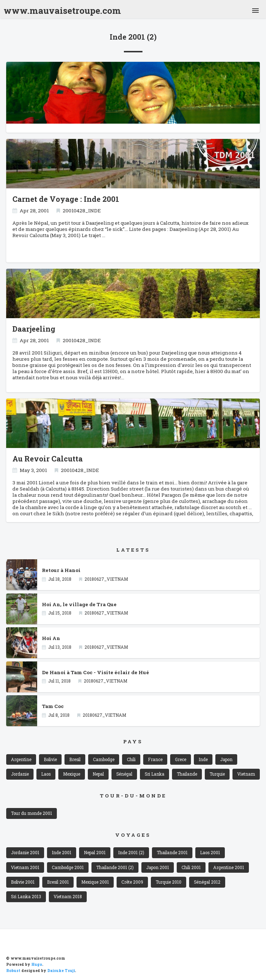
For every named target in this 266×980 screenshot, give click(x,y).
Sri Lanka (154, 774)
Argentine (21, 759)
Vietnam (246, 774)
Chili (131, 759)
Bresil (75, 759)
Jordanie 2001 (25, 853)
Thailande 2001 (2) (115, 867)
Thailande (187, 774)
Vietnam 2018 (68, 897)
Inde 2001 (62, 853)
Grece (181, 759)
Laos (46, 774)
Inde (203, 759)
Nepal (98, 774)
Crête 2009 (132, 882)
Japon (226, 759)
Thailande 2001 (172, 853)
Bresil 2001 (58, 882)
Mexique (72, 774)
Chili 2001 (191, 867)
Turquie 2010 (169, 882)
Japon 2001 (158, 867)
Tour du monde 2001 (32, 813)
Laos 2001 (210, 853)
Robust (13, 971)
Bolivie (50, 759)
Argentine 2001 (229, 867)
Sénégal (124, 774)
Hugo (37, 964)
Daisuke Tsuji (61, 971)
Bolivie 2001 (23, 882)
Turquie (217, 774)
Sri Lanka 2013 (26, 897)
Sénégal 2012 (207, 882)
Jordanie (20, 774)
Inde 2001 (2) (131, 853)
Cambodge (104, 759)
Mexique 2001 (95, 882)
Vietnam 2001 (25, 867)
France (155, 759)
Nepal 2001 (95, 853)
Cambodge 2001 (68, 867)
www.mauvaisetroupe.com (62, 9)
